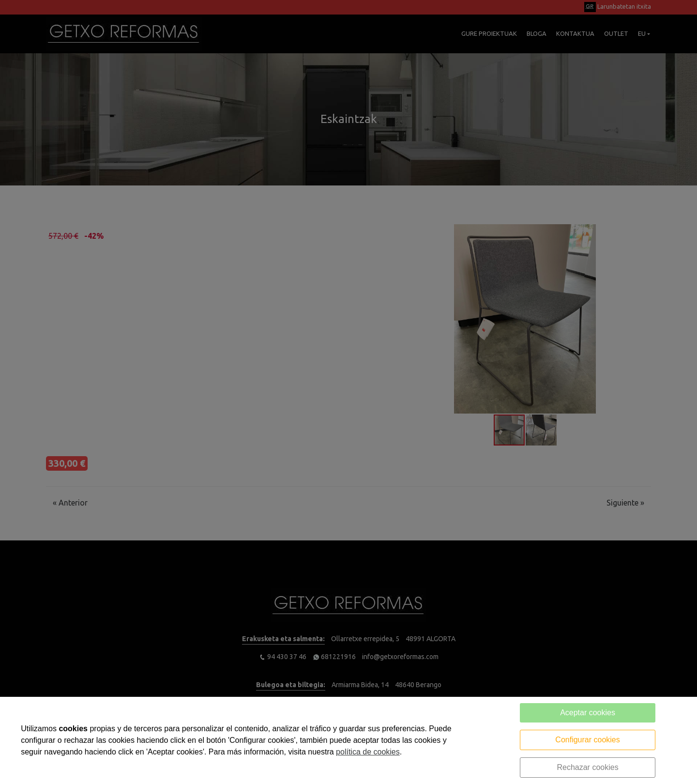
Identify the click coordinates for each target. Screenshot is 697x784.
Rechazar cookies (587, 767)
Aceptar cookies (588, 713)
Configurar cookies (587, 740)
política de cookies (368, 752)
